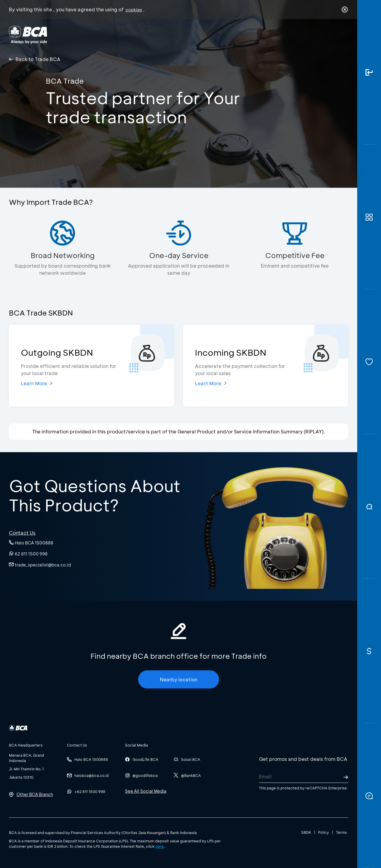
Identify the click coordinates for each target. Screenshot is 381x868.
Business (171, 34)
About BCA (213, 34)
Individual (131, 34)
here (160, 846)
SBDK (306, 832)
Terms (341, 832)
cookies (134, 10)
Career (253, 34)
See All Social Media (146, 791)
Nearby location (179, 679)
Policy (324, 832)
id (332, 35)
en (343, 35)
